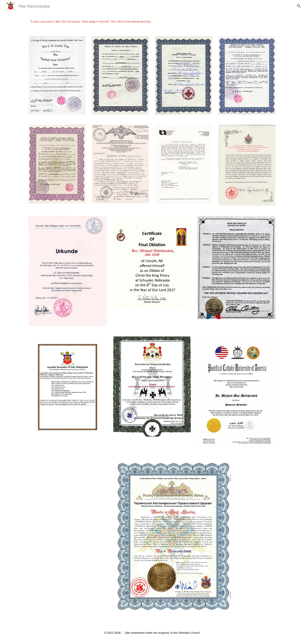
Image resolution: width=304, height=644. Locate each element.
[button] (299, 6)
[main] (152, 21)
